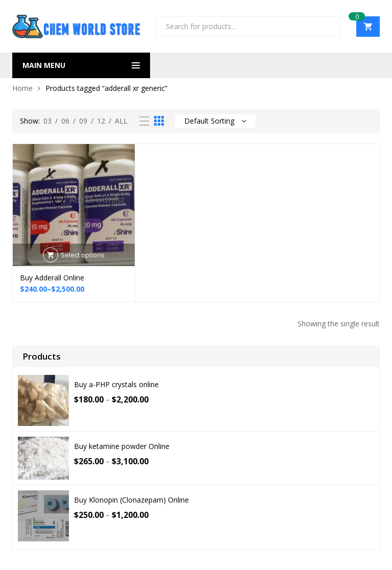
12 (101, 121)
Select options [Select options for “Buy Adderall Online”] (83, 255)
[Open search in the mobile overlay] (248, 27)
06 (65, 121)
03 (47, 121)
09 (83, 121)
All (121, 121)
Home (22, 88)
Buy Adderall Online (52, 278)
